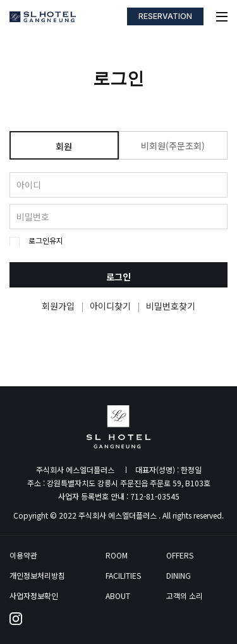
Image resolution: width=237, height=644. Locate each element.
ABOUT (118, 596)
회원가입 (58, 306)
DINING (179, 576)
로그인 (118, 277)
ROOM (117, 555)
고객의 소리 (185, 596)
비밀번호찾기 (171, 306)
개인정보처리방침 (37, 576)
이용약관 (23, 555)
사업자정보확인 (34, 596)
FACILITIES (123, 576)
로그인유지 (46, 241)
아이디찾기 (110, 306)
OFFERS (180, 555)
